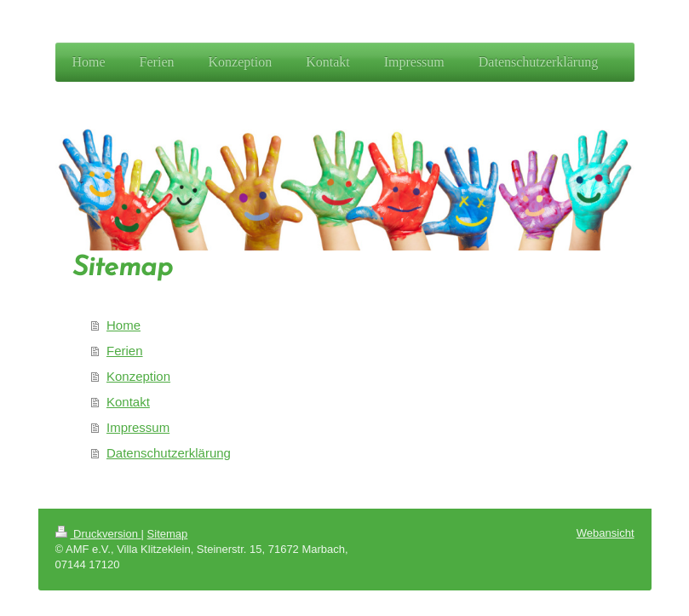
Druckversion (98, 534)
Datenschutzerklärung (169, 453)
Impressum (138, 427)
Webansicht (606, 533)
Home (123, 325)
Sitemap (168, 534)
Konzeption (138, 376)
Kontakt (128, 402)
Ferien (125, 351)
